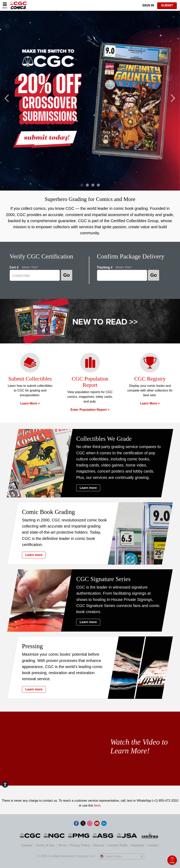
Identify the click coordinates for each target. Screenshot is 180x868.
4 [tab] (97, 186)
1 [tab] (81, 186)
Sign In (148, 5)
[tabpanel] (90, 101)
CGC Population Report (90, 382)
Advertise (138, 845)
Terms (62, 845)
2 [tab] (86, 186)
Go (67, 275)
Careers (27, 845)
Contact (153, 845)
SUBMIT (167, 5)
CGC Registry (150, 379)
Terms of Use (45, 845)
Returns (99, 845)
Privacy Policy (80, 845)
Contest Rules (118, 845)
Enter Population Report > (90, 410)
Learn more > (30, 403)
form (97, 805)
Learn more (92, 488)
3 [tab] (92, 186)
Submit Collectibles (30, 379)
